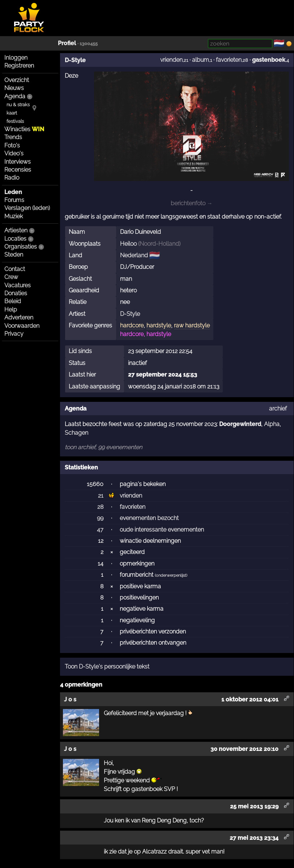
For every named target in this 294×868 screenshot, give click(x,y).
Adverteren (19, 317)
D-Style (75, 60)
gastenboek (269, 60)
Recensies (18, 170)
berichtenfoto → (192, 203)
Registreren (19, 66)
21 (101, 496)
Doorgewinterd (240, 424)
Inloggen (16, 58)
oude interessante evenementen (162, 530)
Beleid (13, 301)
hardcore (132, 325)
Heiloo (128, 244)
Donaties (16, 293)
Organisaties (21, 247)
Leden (13, 192)
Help (11, 310)
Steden (14, 255)
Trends (13, 137)
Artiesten (16, 230)
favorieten (229, 60)
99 (100, 518)
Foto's (12, 145)
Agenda (15, 96)
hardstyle (159, 325)
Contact (15, 269)
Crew (11, 277)
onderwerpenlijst (171, 575)
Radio (12, 178)
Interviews (18, 162)
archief (278, 409)
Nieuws (14, 88)
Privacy (14, 334)
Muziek (14, 216)
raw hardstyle (192, 325)
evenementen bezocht (149, 518)
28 (100, 507)
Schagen (76, 433)
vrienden (171, 60)
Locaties (15, 239)
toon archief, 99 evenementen (103, 447)
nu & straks (18, 105)
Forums (14, 200)
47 (100, 530)
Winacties (24, 129)
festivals (15, 121)
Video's (14, 153)
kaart (12, 113)
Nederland (134, 255)
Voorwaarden (22, 326)
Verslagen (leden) (27, 208)
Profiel (67, 43)
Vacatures (18, 285)
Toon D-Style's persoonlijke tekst (107, 667)
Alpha (272, 424)
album (201, 60)
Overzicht (17, 80)
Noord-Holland (159, 244)
